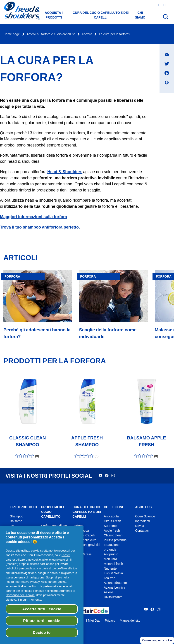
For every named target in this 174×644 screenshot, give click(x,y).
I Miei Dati (93, 621)
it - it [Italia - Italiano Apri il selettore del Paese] (162, 5)
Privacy (110, 621)
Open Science (145, 516)
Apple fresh (112, 531)
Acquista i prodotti (54, 15)
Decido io (42, 632)
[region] (42, 585)
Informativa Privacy (27, 582)
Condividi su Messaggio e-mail (169, 50)
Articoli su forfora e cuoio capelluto (51, 34)
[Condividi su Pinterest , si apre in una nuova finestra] (167, 83)
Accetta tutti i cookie (42, 609)
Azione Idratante (115, 583)
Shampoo (17, 516)
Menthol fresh (113, 564)
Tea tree (110, 578)
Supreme (110, 526)
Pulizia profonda (115, 540)
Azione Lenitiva (115, 588)
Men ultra (110, 559)
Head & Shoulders (65, 172)
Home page (12, 34)
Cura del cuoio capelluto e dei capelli (101, 15)
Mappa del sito (130, 621)
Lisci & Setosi (113, 573)
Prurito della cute (84, 540)
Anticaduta (111, 516)
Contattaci (142, 531)
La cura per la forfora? (114, 34)
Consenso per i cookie (157, 640)
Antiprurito (111, 554)
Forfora (87, 34)
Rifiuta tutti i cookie (42, 621)
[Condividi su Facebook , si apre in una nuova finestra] (167, 73)
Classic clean (113, 535)
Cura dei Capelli (84, 535)
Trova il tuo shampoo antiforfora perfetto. (40, 227)
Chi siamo (140, 15)
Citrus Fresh (112, 521)
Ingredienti (142, 521)
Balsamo (16, 521)
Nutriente (110, 569)
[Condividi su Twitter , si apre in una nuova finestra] (167, 64)
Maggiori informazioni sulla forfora (33, 217)
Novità (140, 526)
